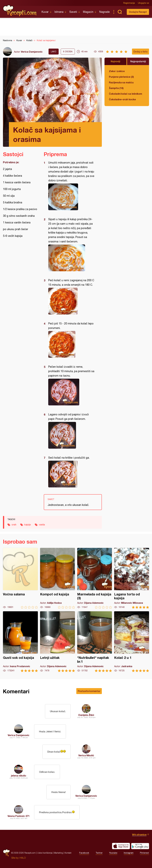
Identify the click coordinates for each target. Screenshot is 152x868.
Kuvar (45, 12)
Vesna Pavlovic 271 (19, 816)
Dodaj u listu (140, 51)
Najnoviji (115, 61)
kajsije (28, 525)
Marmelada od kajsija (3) (95, 578)
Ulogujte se (143, 3)
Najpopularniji (138, 61)
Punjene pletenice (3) (121, 77)
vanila (42, 525)
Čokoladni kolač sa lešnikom (126, 94)
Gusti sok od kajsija (20, 642)
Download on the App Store (121, 846)
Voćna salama (20, 578)
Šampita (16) (116, 88)
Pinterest (145, 853)
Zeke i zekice (117, 71)
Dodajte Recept (138, 12)
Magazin (88, 12)
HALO (23, 858)
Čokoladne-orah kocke (122, 99)
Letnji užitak (58, 642)
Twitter (99, 853)
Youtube (113, 853)
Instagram (129, 853)
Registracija (129, 3)
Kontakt (68, 853)
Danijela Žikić (86, 715)
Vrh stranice (139, 835)
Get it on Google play (140, 846)
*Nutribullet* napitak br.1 (95, 642)
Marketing (58, 853)
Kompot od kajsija (58, 578)
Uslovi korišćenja (45, 853)
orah (14, 525)
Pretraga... (120, 12)
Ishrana (59, 12)
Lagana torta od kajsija (132, 578)
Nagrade (104, 12)
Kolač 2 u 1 (132, 642)
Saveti (73, 12)
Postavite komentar (89, 691)
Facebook (84, 853)
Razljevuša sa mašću (121, 82)
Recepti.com (20, 11)
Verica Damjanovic (32, 52)
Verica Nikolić (86, 755)
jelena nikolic (19, 776)
